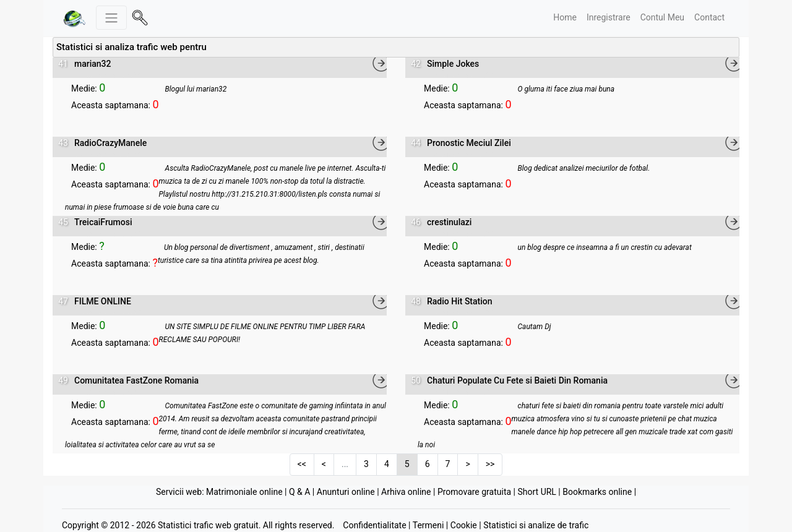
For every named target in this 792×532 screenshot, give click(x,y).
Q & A (299, 492)
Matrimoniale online (244, 492)
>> (490, 464)
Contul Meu (662, 17)
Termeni (428, 525)
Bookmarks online (597, 492)
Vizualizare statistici (107, 75)
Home (565, 17)
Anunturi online (346, 492)
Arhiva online (406, 492)
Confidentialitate (374, 525)
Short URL (536, 492)
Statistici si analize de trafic (536, 525)
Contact (709, 17)
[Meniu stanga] (111, 18)
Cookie (464, 525)
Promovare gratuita (474, 492)
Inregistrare (609, 17)
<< (302, 464)
